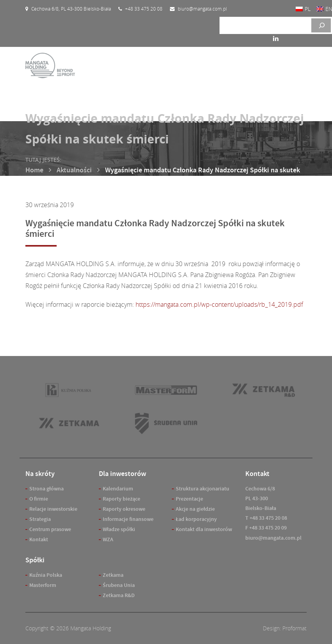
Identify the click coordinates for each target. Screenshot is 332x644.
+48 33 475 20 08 (268, 518)
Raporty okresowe (124, 509)
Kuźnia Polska (46, 575)
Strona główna (46, 489)
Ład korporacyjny (196, 519)
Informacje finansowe (128, 519)
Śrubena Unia (119, 585)
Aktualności (74, 170)
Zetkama (113, 575)
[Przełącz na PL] (303, 9)
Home (34, 170)
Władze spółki (119, 529)
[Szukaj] (321, 25)
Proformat (295, 628)
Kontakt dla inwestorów (204, 529)
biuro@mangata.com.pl (273, 538)
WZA (108, 539)
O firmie (39, 499)
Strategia (40, 519)
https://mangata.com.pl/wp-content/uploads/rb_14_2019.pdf (219, 304)
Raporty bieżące (121, 499)
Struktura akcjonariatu (203, 489)
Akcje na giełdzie (195, 509)
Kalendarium (118, 489)
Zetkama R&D (119, 595)
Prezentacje (189, 499)
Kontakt (39, 539)
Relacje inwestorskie (53, 509)
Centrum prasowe (50, 529)
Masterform (43, 585)
